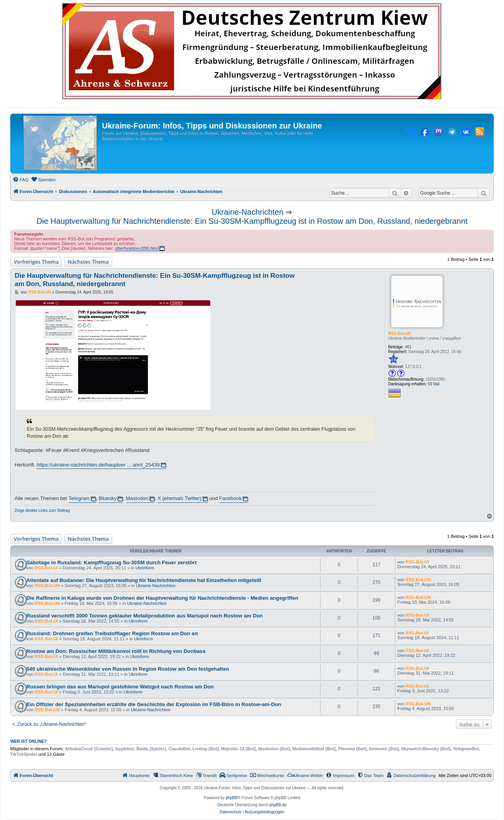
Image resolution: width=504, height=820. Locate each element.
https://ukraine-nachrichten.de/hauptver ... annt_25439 (98, 465)
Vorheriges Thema (36, 262)
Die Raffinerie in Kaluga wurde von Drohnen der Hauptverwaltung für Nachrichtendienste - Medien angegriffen (162, 598)
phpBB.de (278, 805)
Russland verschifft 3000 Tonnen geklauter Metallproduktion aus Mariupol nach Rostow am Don (145, 616)
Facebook (231, 498)
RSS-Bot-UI (46, 568)
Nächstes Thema (88, 262)
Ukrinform (145, 568)
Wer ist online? (29, 741)
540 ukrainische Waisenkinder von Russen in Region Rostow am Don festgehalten (128, 669)
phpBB (232, 798)
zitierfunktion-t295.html (137, 248)
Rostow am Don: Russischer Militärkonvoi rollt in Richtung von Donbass (116, 651)
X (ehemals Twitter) (180, 498)
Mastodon (137, 498)
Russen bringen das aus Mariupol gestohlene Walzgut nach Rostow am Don (120, 687)
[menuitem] (20, 180)
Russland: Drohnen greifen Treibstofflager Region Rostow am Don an (112, 633)
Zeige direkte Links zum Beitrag (42, 510)
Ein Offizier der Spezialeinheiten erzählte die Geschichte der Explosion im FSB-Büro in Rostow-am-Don (154, 704)
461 (409, 347)
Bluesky (108, 498)
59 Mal (434, 384)
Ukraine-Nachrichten (248, 212)
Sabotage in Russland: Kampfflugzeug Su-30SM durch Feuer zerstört (111, 562)
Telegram (79, 498)
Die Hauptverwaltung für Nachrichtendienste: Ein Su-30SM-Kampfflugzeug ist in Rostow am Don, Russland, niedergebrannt (252, 221)
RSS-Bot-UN (400, 334)
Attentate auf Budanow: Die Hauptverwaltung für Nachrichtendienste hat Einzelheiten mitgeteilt (144, 580)
